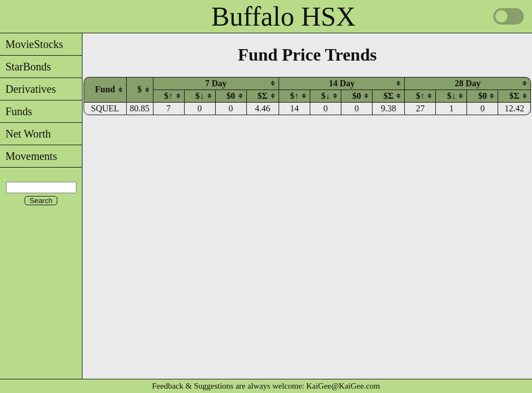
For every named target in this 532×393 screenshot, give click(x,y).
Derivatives (28, 89)
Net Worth (25, 134)
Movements (28, 156)
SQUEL (105, 108)
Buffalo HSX (283, 16)
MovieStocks (32, 44)
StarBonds (25, 67)
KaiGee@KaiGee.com (343, 386)
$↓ (200, 96)
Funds (16, 111)
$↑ (169, 96)
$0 (231, 96)
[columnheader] (105, 90)
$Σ (263, 96)
